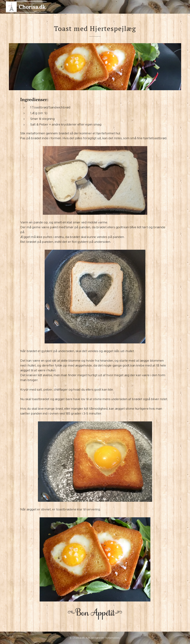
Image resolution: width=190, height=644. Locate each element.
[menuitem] (166, 7)
